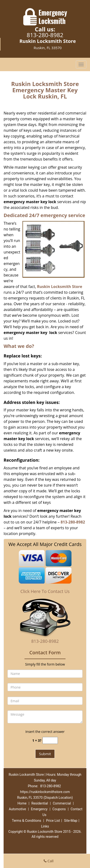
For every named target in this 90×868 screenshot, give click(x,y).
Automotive (18, 809)
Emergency (39, 809)
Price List (53, 821)
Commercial (62, 803)
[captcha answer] (50, 740)
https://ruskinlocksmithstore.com (45, 792)
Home (22, 803)
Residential (40, 803)
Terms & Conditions (26, 821)
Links (45, 826)
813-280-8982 (45, 35)
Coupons (59, 809)
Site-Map (71, 821)
